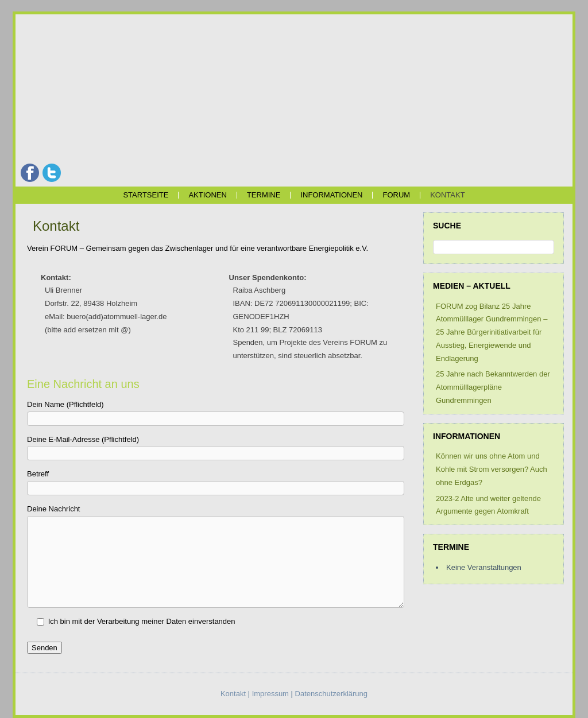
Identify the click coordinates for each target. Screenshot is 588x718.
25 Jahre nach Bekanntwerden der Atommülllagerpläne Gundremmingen (493, 387)
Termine (264, 195)
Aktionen (207, 195)
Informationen (331, 195)
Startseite (146, 195)
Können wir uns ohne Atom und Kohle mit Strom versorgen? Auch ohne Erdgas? (492, 469)
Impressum (270, 694)
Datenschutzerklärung (331, 694)
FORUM (396, 195)
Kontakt (447, 195)
